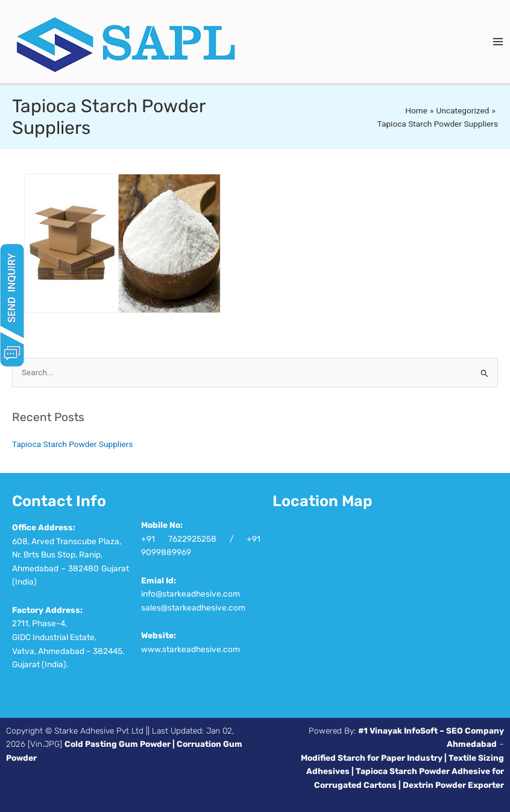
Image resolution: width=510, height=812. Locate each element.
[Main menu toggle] (498, 42)
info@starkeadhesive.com (190, 594)
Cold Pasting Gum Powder (118, 744)
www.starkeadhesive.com (190, 649)
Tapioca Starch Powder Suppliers (72, 444)
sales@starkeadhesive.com (193, 607)
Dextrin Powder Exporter (453, 785)
